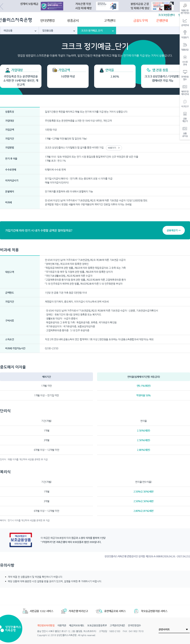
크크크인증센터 (166, 15)
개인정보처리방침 (46, 625)
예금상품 (8, 31)
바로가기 (112, 148)
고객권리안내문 (117, 625)
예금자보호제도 (77, 625)
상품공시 (73, 20)
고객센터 (110, 20)
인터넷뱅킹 (47, 20)
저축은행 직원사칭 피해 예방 (84, 6)
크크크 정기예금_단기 (92, 31)
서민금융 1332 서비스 (38, 611)
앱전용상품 (48, 31)
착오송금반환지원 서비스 (150, 611)
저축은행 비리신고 (74, 611)
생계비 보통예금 (29, 4)
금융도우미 (141, 20)
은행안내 (162, 20)
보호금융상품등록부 (97, 625)
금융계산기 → (174, 230)
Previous (2, 6)
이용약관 (62, 625)
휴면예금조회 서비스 (111, 611)
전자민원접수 (134, 625)
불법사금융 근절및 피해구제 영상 (140, 6)
